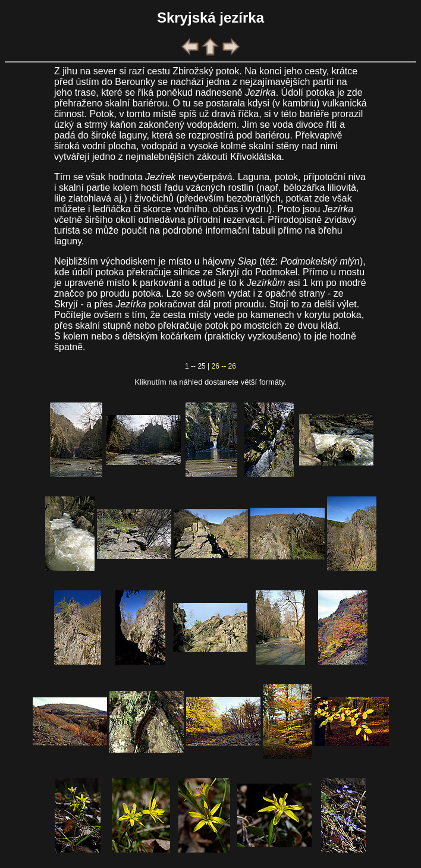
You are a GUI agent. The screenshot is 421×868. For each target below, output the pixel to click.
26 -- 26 (224, 366)
